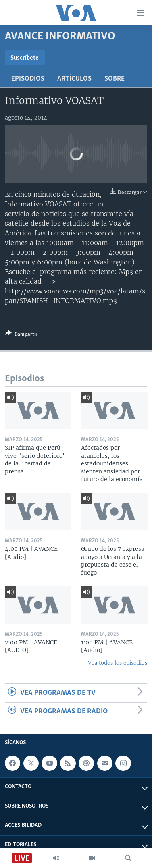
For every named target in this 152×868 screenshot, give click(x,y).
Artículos (74, 79)
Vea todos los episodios (118, 663)
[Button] (21, 336)
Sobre (115, 79)
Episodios (28, 79)
